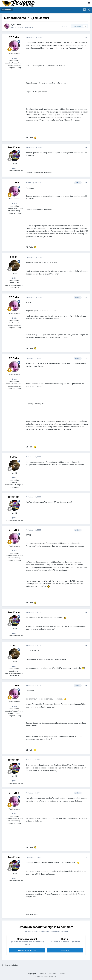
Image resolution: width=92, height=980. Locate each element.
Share (65, 26)
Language (32, 974)
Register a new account (27, 950)
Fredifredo (14, 147)
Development (29, 27)
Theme (42, 974)
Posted (34, 37)
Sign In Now (65, 950)
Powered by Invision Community (46, 976)
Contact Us (52, 974)
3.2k (14, 58)
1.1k (14, 168)
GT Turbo (17, 25)
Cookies (62, 974)
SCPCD (14, 257)
